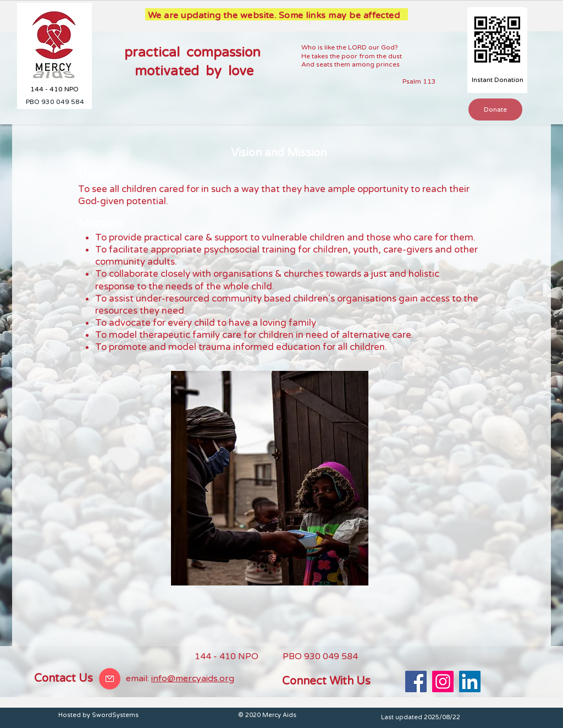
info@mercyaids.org (193, 678)
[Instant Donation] (497, 80)
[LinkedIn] (470, 682)
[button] (495, 110)
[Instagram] (443, 682)
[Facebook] (416, 682)
